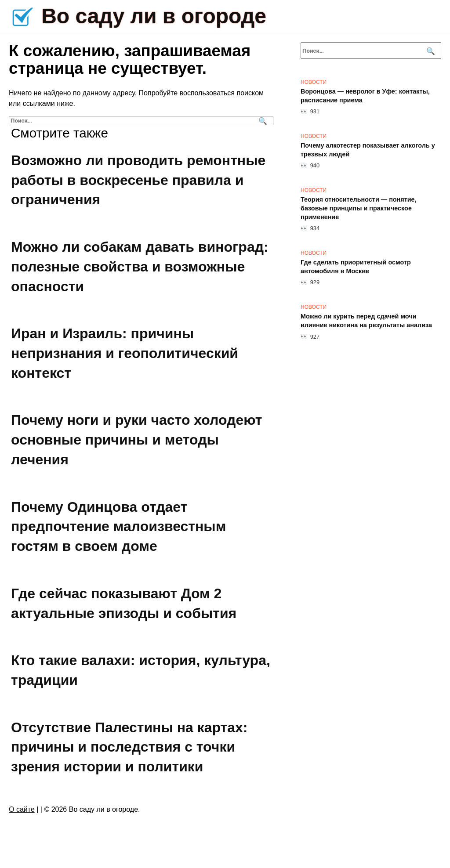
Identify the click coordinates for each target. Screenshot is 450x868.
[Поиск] (262, 121)
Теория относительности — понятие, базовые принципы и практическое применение (359, 208)
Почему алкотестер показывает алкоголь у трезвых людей (368, 150)
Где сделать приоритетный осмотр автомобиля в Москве (356, 267)
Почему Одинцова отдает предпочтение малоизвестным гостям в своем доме (118, 527)
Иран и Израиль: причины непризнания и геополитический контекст (125, 353)
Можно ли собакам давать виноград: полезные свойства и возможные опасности (140, 267)
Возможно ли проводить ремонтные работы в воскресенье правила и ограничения (138, 180)
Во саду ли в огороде (154, 16)
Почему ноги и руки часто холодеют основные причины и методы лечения (136, 440)
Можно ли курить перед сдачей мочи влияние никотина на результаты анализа (366, 321)
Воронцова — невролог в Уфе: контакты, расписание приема (365, 96)
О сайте (22, 809)
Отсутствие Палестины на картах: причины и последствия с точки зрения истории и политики (129, 747)
